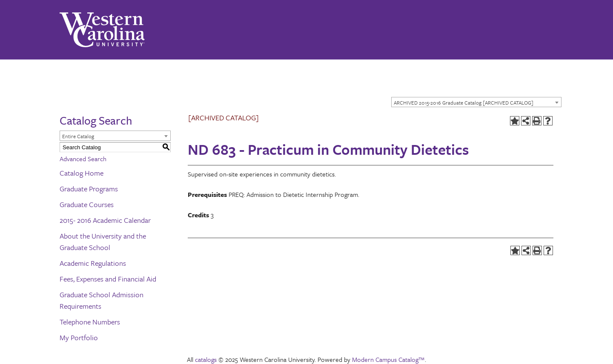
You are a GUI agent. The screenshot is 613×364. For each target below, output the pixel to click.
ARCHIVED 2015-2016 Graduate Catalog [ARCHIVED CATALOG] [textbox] (464, 102)
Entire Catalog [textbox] (78, 136)
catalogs (206, 359)
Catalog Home (82, 173)
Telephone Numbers (90, 322)
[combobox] (476, 102)
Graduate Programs (89, 189)
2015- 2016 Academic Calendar (105, 220)
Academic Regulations (93, 263)
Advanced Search (83, 159)
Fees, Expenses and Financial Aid (108, 279)
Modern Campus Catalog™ (388, 359)
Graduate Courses (87, 204)
